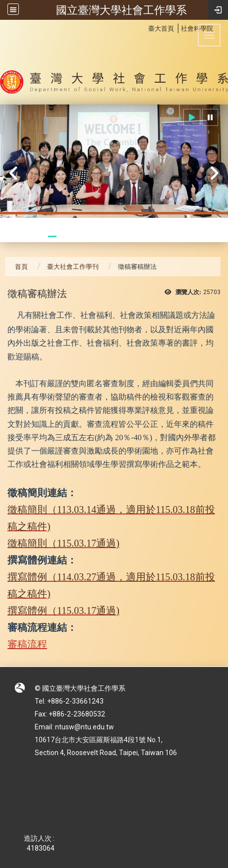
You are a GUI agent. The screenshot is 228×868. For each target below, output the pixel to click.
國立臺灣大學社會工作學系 (121, 10)
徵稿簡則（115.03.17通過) (63, 543)
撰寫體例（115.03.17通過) (63, 611)
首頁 (21, 267)
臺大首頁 (161, 28)
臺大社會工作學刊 (73, 267)
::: (143, 27)
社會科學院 (197, 28)
